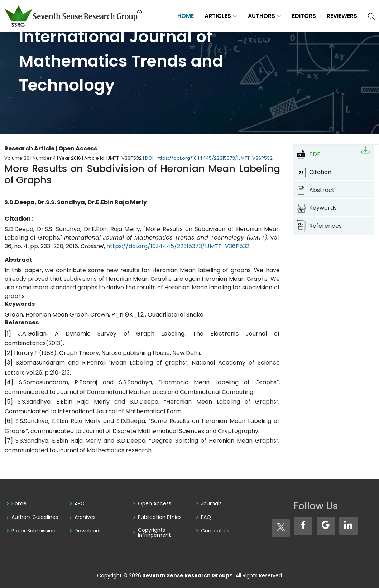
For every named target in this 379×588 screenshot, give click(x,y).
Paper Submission (33, 531)
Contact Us (215, 531)
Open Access (155, 503)
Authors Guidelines (35, 517)
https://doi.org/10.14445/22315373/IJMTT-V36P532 (178, 246)
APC (80, 503)
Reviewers (342, 16)
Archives (85, 517)
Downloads (88, 531)
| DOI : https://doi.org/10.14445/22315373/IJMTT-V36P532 (208, 158)
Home (186, 16)
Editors (304, 16)
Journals (211, 503)
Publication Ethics (160, 517)
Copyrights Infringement (154, 532)
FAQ (206, 517)
